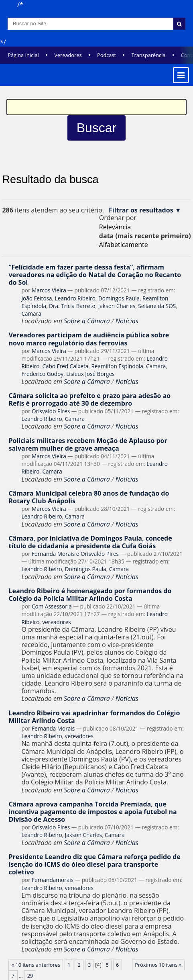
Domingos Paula (119, 298)
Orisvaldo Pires (51, 411)
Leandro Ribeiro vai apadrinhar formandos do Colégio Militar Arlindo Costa (94, 717)
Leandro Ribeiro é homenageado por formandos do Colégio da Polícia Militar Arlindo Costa (90, 595)
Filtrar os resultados (141, 210)
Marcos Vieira (49, 290)
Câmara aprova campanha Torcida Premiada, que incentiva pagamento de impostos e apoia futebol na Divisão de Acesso (92, 812)
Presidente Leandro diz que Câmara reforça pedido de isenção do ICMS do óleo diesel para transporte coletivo (94, 864)
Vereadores (68, 55)
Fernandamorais (53, 880)
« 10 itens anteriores (36, 965)
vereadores (56, 622)
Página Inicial (23, 55)
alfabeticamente (124, 245)
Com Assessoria (52, 606)
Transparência (148, 55)
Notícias (127, 321)
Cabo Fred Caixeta (65, 366)
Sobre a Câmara (87, 321)
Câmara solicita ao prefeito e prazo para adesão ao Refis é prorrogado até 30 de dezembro (89, 399)
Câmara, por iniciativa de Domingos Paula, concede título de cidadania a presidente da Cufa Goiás (90, 542)
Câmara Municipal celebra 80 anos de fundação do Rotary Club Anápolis (89, 497)
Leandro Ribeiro (75, 298)
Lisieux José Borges (90, 374)
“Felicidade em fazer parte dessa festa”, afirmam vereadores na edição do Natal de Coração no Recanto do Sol (95, 275)
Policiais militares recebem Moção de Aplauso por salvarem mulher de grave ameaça (88, 444)
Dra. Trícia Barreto (72, 306)
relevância (115, 227)
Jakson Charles (117, 306)
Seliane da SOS (157, 306)
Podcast (107, 55)
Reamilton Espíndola (117, 366)
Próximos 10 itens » (158, 965)
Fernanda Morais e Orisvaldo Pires (75, 554)
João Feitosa (37, 298)
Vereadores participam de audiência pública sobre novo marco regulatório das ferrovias (89, 339)
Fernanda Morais (53, 728)
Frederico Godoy (42, 374)
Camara (31, 313)
